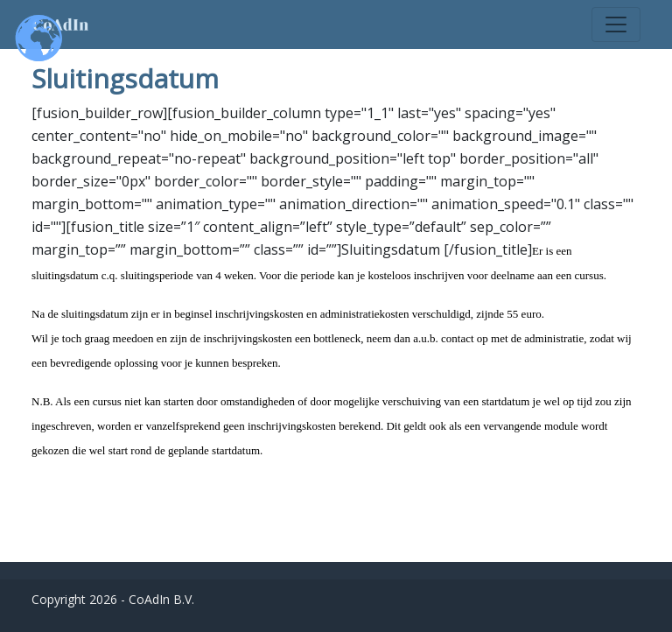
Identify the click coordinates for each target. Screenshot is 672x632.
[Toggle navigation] (616, 25)
